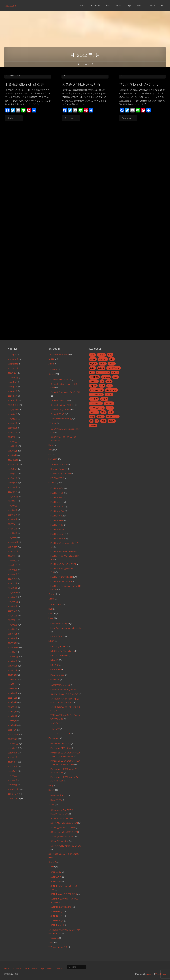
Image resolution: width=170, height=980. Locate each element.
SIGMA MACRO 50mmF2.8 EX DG (66, 846)
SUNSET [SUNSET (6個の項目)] (94, 381)
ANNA (51, 359)
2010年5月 (13, 766)
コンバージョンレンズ (60, 733)
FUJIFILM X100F (57, 530)
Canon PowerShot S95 (61, 419)
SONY (51, 867)
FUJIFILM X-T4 (57, 525)
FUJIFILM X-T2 (57, 520)
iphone (54, 369)
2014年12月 (13, 542)
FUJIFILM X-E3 (57, 497)
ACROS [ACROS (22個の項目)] (101, 355)
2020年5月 (13, 382)
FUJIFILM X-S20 (57, 511)
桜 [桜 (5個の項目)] (97, 421)
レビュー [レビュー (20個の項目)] (94, 412)
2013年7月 (13, 616)
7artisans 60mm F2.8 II (59, 355)
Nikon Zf (54, 665)
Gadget (52, 594)
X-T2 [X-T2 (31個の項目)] (110, 386)
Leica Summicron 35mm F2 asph (66, 628)
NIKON (51, 641)
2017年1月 (12, 455)
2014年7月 (13, 565)
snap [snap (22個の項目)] (115, 377)
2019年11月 (13, 410)
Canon (52, 374)
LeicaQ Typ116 (57, 636)
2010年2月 (13, 780)
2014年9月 (13, 556)
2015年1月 (12, 538)
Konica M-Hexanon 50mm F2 (64, 690)
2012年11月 (13, 652)
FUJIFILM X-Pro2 (58, 507)
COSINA (52, 423)
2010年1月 (12, 785)
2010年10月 (13, 744)
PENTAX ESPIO (57, 478)
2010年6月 (13, 762)
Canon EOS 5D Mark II (61, 410)
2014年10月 (13, 551)
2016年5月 (13, 487)
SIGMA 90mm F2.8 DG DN (62, 837)
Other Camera (55, 669)
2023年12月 (13, 359)
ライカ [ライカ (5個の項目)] (110, 408)
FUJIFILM (52, 483)
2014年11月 (13, 547)
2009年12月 (13, 789)
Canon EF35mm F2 (59, 400)
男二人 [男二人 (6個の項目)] (112, 421)
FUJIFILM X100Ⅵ (58, 539)
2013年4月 (13, 629)
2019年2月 (13, 423)
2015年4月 (13, 524)
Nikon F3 (55, 660)
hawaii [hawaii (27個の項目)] (103, 364)
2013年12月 (13, 593)
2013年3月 (13, 634)
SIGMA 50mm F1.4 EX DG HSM (64, 832)
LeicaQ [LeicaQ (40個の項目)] (101, 368)
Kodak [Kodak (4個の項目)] (112, 364)
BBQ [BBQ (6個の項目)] (110, 355)
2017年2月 (13, 451)
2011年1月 (12, 730)
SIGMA (51, 805)
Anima (150, 974)
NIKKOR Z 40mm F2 (59, 656)
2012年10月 (13, 657)
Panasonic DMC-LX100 (61, 748)
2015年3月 (13, 529)
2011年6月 (13, 707)
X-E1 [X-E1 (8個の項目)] (102, 386)
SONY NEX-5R (57, 916)
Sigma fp (53, 862)
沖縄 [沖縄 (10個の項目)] (103, 421)
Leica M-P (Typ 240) (60, 624)
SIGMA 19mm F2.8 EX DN (62, 818)
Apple (51, 364)
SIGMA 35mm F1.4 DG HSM (63, 828)
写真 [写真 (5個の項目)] (103, 412)
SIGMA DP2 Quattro (59, 841)
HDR (51, 609)
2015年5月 (13, 519)
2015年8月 (13, 506)
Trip (50, 943)
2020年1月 (13, 400)
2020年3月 (13, 391)
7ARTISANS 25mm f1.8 (60, 685)
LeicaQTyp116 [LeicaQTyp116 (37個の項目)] (114, 368)
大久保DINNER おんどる (81, 112)
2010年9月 (13, 748)
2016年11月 (13, 460)
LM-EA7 (56, 729)
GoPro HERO (56, 604)
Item (50, 614)
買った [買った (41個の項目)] (93, 425)
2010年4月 (13, 771)
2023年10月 (13, 368)
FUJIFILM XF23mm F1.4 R (62, 577)
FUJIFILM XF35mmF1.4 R (61, 581)
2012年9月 (13, 661)
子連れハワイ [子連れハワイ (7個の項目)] (113, 417)
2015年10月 (13, 497)
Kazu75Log (10, 6)
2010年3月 (13, 776)
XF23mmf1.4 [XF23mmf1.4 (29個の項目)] (111, 390)
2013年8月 (13, 611)
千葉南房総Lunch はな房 (24, 112)
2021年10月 (13, 378)
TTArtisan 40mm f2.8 (58, 947)
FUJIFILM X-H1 (57, 502)
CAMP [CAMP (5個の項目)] (93, 359)
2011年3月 (12, 721)
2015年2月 (13, 533)
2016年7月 (13, 478)
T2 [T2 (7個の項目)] (102, 381)
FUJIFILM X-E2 (32, 100)
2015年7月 (13, 510)
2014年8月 (13, 561)
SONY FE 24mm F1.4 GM (61, 907)
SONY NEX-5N (57, 912)
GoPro (51, 599)
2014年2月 (13, 583)
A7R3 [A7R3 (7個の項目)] (92, 355)
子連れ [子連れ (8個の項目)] (101, 417)
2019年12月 (13, 405)
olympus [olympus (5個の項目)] (106, 377)
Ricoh (51, 790)
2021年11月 (13, 373)
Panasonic (53, 738)
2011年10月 (13, 689)
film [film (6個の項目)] (112, 359)
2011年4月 (12, 716)
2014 (85, 64)
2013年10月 (13, 602)
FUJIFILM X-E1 (57, 488)
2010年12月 (13, 735)
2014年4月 (13, 574)
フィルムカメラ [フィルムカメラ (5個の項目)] (97, 408)
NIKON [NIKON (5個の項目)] (115, 372)
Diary (51, 445)
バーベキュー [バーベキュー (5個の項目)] (96, 403)
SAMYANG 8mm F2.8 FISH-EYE (64, 694)
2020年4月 (13, 387)
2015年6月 (13, 515)
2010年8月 (13, 753)
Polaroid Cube (57, 675)
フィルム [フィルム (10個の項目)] (109, 403)
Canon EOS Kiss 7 (59, 464)
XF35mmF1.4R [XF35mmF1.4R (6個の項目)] (96, 395)
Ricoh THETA (57, 800)
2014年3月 (13, 579)
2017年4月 (13, 442)
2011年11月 (13, 684)
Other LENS (54, 680)
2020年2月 (13, 396)
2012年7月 (13, 670)
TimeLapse (54, 938)
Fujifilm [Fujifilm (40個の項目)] (93, 364)
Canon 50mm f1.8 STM (61, 380)
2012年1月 (12, 675)
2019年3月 (13, 419)
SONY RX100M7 (58, 925)
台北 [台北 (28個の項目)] (111, 412)
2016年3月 (13, 492)
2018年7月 (13, 433)
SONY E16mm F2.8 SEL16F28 (64, 894)
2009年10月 (13, 799)
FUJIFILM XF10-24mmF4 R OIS (64, 551)
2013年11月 (13, 597)
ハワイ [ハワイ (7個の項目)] (104, 399)
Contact (59, 969)
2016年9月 (13, 469)
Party (51, 785)
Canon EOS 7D (57, 414)
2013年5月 (13, 625)
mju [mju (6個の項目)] (92, 372)
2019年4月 (13, 414)
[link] (162, 6)
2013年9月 (13, 606)
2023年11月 (13, 364)
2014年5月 (13, 570)
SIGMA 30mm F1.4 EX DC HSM (64, 823)
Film (50, 454)
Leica (51, 618)
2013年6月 (13, 620)
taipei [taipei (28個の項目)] (109, 381)
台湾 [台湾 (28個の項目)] (92, 417)
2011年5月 (12, 712)
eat (22, 100)
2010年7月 (13, 757)
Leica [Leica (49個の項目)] (92, 368)
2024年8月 (13, 355)
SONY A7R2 (56, 872)
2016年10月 (13, 464)
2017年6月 (13, 437)
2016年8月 (13, 474)
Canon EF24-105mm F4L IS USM (23, 96)
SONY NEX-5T (57, 921)
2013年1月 (12, 643)
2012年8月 (13, 666)
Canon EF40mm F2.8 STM (62, 405)
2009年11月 (13, 794)
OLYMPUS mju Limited (61, 474)
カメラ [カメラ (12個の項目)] (109, 395)
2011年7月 (12, 702)
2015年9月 (13, 501)
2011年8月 (12, 698)
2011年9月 (13, 693)
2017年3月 (13, 446)
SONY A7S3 (56, 881)
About (50, 969)
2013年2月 (13, 638)
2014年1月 (12, 588)
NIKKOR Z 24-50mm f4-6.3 (63, 651)
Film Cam (53, 459)
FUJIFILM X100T (57, 534)
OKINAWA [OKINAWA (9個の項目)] (94, 377)
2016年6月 (13, 483)
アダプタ (54, 723)
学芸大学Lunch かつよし (139, 112)
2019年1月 (13, 428)
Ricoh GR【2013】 (59, 796)
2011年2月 (12, 725)
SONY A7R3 (56, 877)
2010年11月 (13, 739)
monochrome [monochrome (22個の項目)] (103, 372)
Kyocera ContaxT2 (59, 469)
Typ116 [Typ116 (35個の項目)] (93, 386)
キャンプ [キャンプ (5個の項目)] (94, 399)
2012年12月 (13, 647)
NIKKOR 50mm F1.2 (59, 647)
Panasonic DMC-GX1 (60, 744)
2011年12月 (13, 680)
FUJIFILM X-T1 (57, 516)
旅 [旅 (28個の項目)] (91, 421)
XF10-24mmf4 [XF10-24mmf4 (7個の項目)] (96, 390)
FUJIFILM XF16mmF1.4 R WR (63, 564)
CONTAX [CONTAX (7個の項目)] (103, 359)
